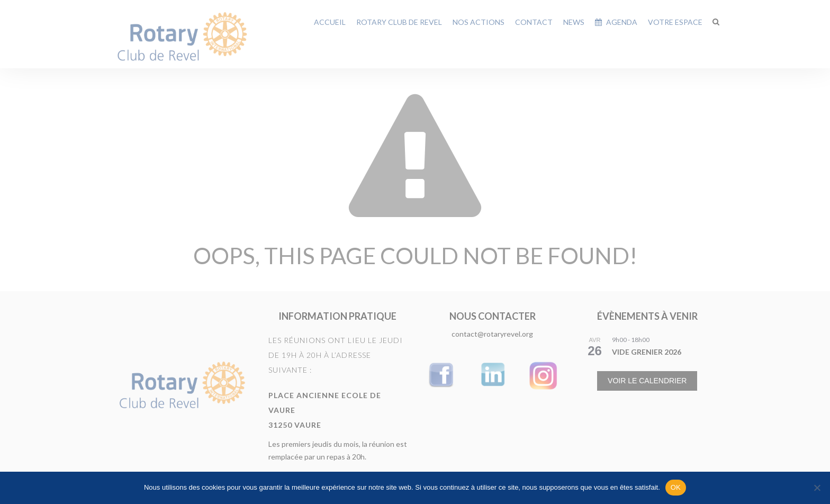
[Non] (817, 488)
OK (676, 487)
